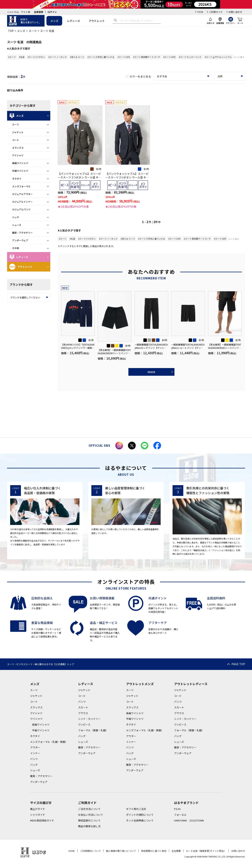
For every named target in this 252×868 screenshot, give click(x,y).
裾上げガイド (38, 809)
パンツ (34, 759)
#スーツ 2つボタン (36, 57)
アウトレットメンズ (140, 684)
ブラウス (83, 713)
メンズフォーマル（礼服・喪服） (49, 742)
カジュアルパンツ (21, 209)
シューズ (17, 225)
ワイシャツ (36, 719)
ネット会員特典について (140, 820)
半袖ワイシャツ (20, 171)
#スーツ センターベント (190, 57)
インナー (35, 753)
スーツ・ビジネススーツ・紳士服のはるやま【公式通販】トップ (40, 664)
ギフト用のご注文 (136, 809)
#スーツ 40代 (169, 57)
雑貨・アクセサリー (22, 233)
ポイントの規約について (140, 815)
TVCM (200, 12)
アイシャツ (18, 155)
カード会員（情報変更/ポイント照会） (206, 851)
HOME (72, 851)
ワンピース (84, 724)
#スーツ (12, 57)
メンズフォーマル (21, 186)
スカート (83, 707)
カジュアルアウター (22, 194)
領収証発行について (89, 820)
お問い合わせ (235, 12)
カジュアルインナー (22, 202)
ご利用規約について (90, 851)
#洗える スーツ (77, 57)
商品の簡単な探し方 (89, 826)
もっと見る (239, 57)
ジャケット (18, 132)
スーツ (33, 31)
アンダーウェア (20, 240)
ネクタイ (17, 179)
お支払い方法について (91, 815)
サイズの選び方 (41, 803)
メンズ (54, 21)
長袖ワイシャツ (20, 163)
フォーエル (180, 815)
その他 (16, 248)
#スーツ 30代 (124, 57)
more (151, 372)
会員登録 (39, 12)
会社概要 (176, 851)
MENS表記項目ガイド (42, 820)
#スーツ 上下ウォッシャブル (218, 57)
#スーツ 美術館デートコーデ (147, 57)
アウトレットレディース (191, 684)
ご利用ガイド (216, 12)
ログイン (52, 12)
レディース (74, 21)
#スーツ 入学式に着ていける (101, 57)
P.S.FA (177, 809)
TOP (11, 31)
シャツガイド (38, 815)
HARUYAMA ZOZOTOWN (189, 820)
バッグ (16, 217)
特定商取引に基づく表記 (154, 851)
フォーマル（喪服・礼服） (93, 730)
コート (16, 140)
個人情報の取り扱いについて (121, 851)
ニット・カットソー (89, 719)
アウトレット (97, 21)
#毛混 (22, 57)
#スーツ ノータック (58, 57)
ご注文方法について (89, 809)
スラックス (18, 148)
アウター (35, 747)
